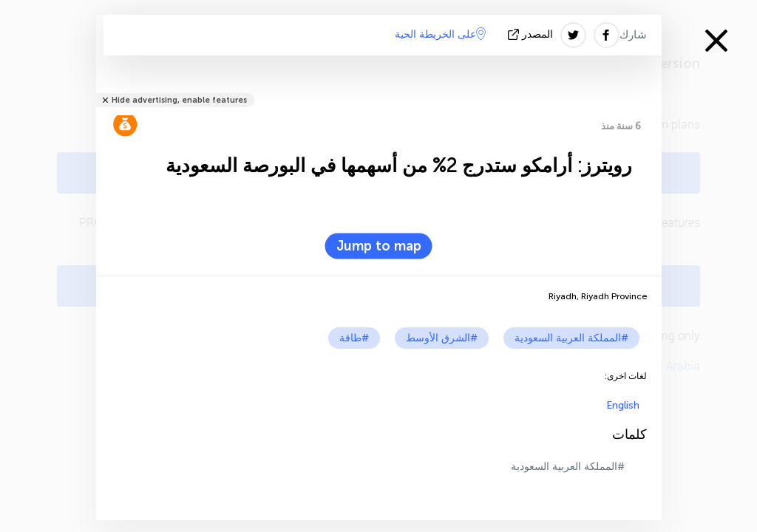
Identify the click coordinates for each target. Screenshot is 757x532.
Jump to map (379, 246)
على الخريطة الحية (440, 34)
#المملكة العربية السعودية (571, 338)
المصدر (532, 34)
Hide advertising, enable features (179, 100)
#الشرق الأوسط (442, 338)
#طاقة (354, 338)
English (623, 405)
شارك (633, 35)
